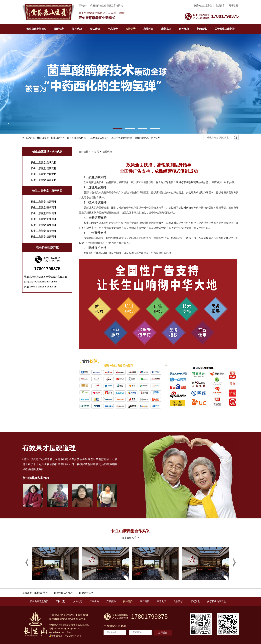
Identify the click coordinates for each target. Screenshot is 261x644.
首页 (97, 152)
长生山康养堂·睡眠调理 (44, 207)
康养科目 (148, 29)
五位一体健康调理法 (122, 138)
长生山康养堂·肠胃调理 (44, 237)
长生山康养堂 (58, 138)
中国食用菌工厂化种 (62, 593)
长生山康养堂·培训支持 (44, 168)
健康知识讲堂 (41, 593)
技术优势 (77, 29)
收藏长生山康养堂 (203, 5)
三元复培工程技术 (100, 138)
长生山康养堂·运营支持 (44, 180)
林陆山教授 (43, 138)
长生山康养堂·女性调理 (44, 219)
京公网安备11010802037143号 (65, 636)
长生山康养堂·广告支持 (44, 174)
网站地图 (233, 5)
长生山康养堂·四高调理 (44, 231)
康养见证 (166, 29)
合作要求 (184, 29)
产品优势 (113, 29)
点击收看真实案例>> (36, 478)
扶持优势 (130, 29)
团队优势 (59, 29)
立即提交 (163, 633)
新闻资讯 (202, 29)
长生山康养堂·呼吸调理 (44, 213)
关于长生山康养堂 (225, 29)
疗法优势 (95, 29)
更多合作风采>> (130, 538)
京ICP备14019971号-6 (60, 632)
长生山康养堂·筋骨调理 (44, 202)
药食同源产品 (142, 138)
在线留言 (220, 5)
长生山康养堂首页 (36, 29)
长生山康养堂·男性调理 (44, 225)
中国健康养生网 (85, 593)
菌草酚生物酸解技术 (78, 138)
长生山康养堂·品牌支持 (44, 162)
